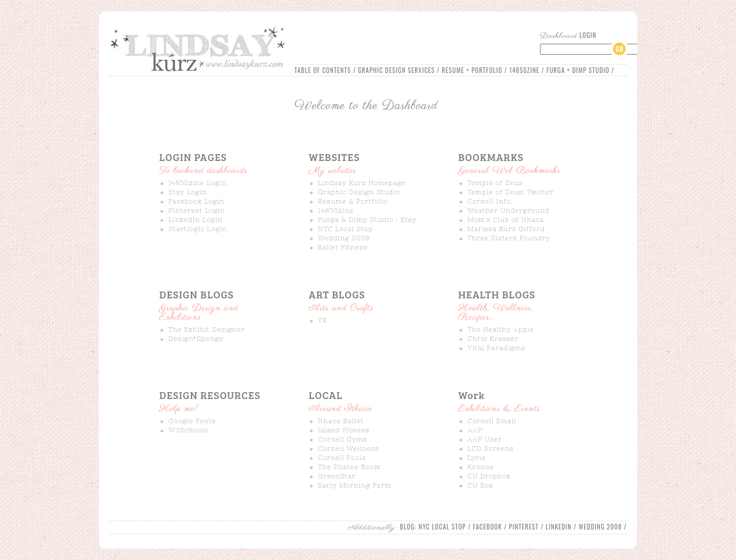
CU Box (480, 485)
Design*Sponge (196, 339)
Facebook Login (197, 201)
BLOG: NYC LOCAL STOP (433, 527)
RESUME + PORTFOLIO (472, 70)
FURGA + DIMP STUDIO (578, 70)
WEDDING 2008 (600, 527)
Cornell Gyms (343, 439)
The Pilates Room (349, 467)
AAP (475, 430)
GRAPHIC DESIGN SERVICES (396, 70)
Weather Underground (509, 210)
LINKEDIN (559, 527)
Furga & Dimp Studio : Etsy (367, 220)
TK (323, 320)
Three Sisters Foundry (509, 238)
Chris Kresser (493, 339)
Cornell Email (492, 421)
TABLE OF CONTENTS (323, 70)
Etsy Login (188, 192)
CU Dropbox (489, 476)
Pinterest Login (197, 210)
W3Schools (188, 430)
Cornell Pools (342, 458)
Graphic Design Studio (359, 192)
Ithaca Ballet (341, 421)
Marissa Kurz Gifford (506, 229)
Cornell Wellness (348, 448)
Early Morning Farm (355, 485)
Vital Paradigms (497, 348)
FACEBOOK (488, 527)
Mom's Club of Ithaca (506, 220)
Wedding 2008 (344, 238)
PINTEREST (524, 527)
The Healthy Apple (501, 329)
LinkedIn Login (195, 220)
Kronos (481, 467)
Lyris (477, 458)
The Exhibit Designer (207, 329)
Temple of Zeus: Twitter (511, 192)
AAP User (485, 439)
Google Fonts (192, 421)
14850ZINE (524, 70)
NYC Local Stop (346, 229)
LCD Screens (491, 448)
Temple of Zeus (495, 183)
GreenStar (337, 476)
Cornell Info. (490, 201)
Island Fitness (344, 430)
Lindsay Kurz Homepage (362, 183)
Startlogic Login (198, 229)
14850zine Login (198, 183)
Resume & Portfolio (353, 201)
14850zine (336, 210)
